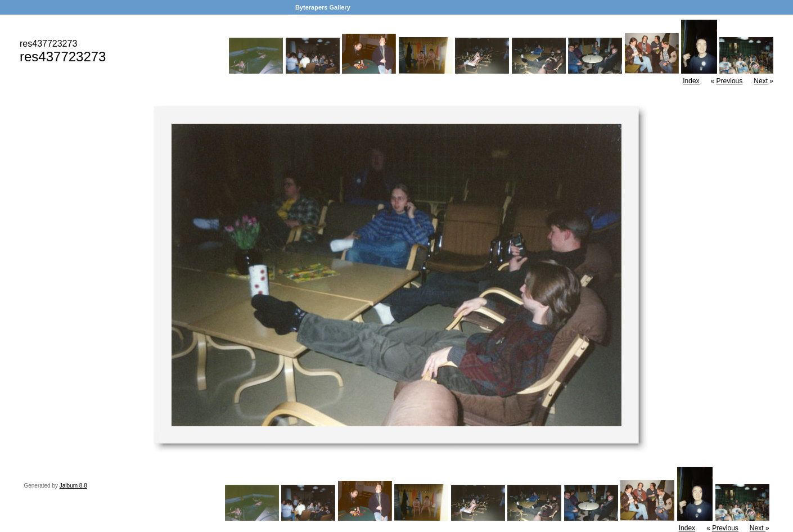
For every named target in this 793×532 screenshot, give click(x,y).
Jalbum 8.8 (73, 486)
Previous (730, 81)
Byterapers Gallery (323, 7)
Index (691, 81)
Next (761, 81)
